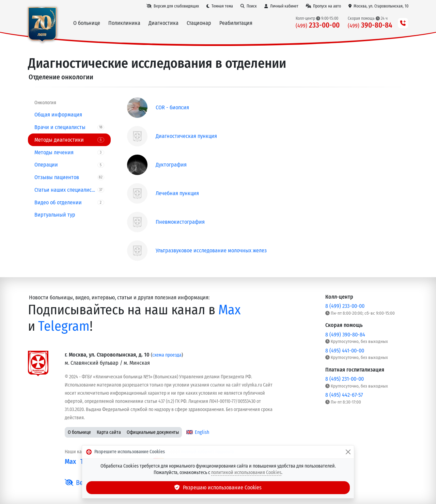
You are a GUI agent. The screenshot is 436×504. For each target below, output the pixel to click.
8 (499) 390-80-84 (345, 335)
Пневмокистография (180, 222)
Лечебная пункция (177, 193)
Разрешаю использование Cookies (218, 487)
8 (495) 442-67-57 (344, 395)
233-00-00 (318, 25)
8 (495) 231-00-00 (345, 379)
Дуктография (171, 165)
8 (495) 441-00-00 (345, 351)
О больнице (79, 432)
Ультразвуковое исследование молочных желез (211, 250)
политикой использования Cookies (246, 472)
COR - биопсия (172, 107)
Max (230, 310)
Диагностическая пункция (186, 136)
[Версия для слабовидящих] (173, 6)
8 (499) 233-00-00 (345, 306)
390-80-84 (370, 25)
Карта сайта (109, 432)
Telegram (64, 326)
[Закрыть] (348, 452)
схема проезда (167, 355)
